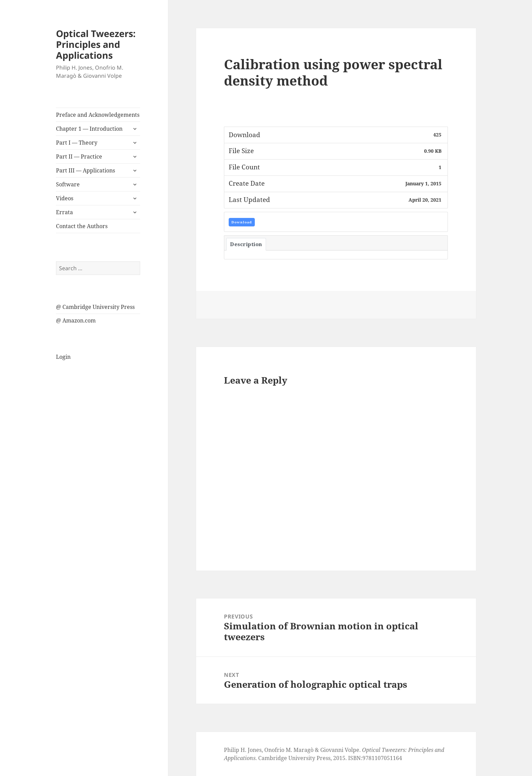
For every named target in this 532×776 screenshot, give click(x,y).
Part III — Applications (85, 170)
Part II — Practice (79, 156)
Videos (65, 198)
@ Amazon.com (76, 320)
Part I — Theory (77, 143)
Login (63, 357)
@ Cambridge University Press (95, 307)
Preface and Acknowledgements (98, 115)
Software (68, 184)
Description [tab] (246, 244)
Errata (64, 212)
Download (242, 222)
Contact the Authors (82, 226)
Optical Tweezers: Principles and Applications (96, 44)
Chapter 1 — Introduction (89, 129)
